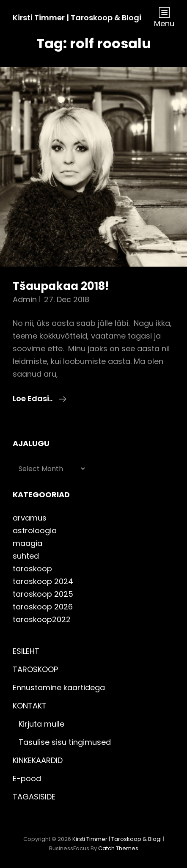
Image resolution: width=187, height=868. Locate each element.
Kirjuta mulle (41, 724)
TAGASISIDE (34, 797)
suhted (26, 556)
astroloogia (35, 530)
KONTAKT (30, 706)
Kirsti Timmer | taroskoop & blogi (77, 18)
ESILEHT (26, 651)
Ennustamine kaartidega (59, 688)
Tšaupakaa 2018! (61, 286)
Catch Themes (118, 848)
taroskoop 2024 (43, 581)
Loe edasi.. (40, 399)
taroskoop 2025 (43, 594)
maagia (27, 543)
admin (25, 299)
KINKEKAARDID (38, 760)
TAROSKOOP (35, 669)
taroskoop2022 (42, 619)
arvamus (30, 518)
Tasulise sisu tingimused (65, 742)
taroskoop (32, 569)
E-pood (27, 778)
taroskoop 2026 (43, 607)
